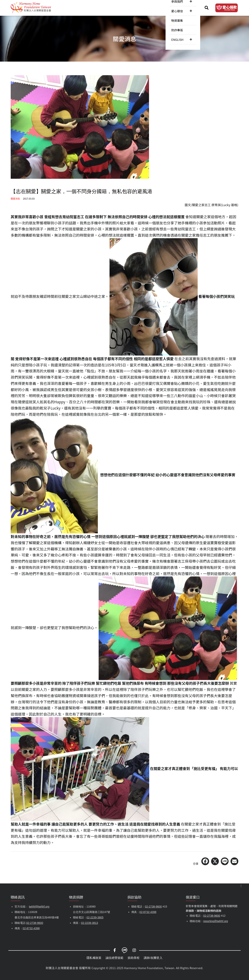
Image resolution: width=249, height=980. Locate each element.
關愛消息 (89, 8)
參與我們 (124, 8)
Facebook (115, 950)
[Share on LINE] (225, 861)
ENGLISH (190, 8)
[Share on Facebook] (205, 861)
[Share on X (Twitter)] (215, 861)
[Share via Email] (234, 861)
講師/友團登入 (153, 958)
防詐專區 (174, 8)
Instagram (134, 950)
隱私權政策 (94, 958)
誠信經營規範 (114, 958)
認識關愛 (71, 8)
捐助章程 (134, 958)
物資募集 (159, 8)
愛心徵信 (141, 8)
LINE (124, 950)
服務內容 (106, 8)
